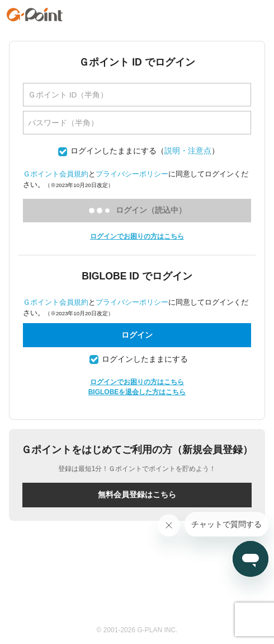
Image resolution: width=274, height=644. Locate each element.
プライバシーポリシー (132, 174)
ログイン (137, 335)
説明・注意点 (188, 151)
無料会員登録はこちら (137, 494)
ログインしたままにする (114, 151)
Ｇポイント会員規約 (56, 174)
